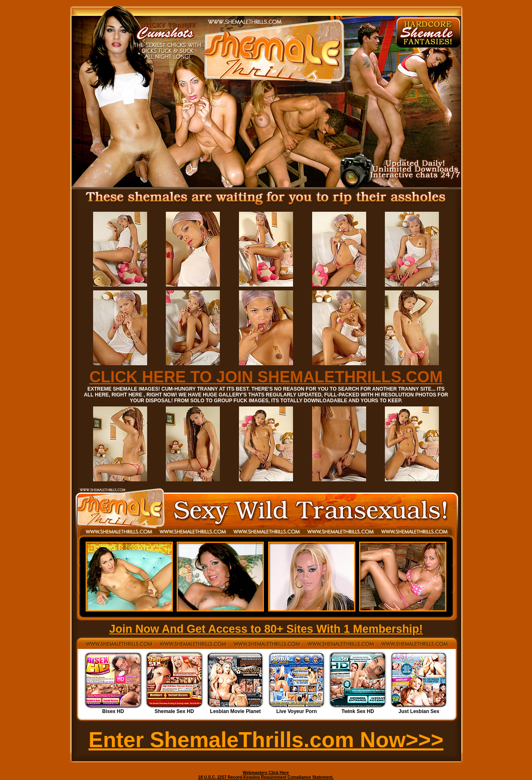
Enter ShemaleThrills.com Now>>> (266, 740)
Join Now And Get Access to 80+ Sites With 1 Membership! (266, 629)
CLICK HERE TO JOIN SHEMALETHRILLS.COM (266, 377)
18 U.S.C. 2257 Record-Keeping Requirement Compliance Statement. (266, 777)
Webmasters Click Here (266, 773)
